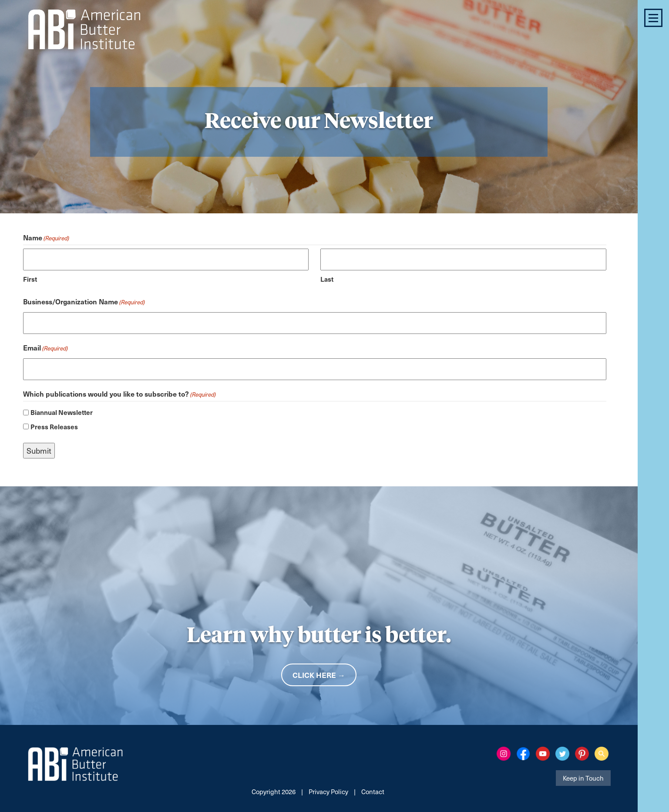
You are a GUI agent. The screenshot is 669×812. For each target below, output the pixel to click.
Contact (373, 792)
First (30, 279)
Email (45, 348)
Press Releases (54, 426)
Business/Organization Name (84, 302)
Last (327, 279)
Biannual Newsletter (62, 412)
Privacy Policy (328, 792)
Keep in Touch (583, 778)
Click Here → (319, 675)
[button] (653, 18)
